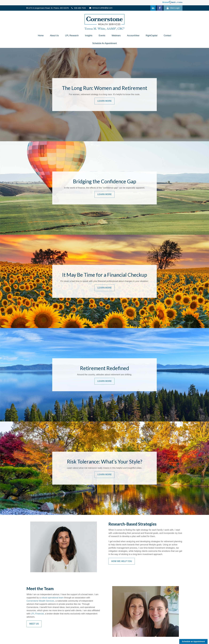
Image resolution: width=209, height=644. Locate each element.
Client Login (173, 8)
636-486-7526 (79, 8)
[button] (41, 36)
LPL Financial (37, 614)
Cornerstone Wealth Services (40, 601)
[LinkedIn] (153, 8)
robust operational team (52, 598)
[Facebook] (160, 8)
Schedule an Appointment (193, 641)
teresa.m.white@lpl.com (101, 8)
